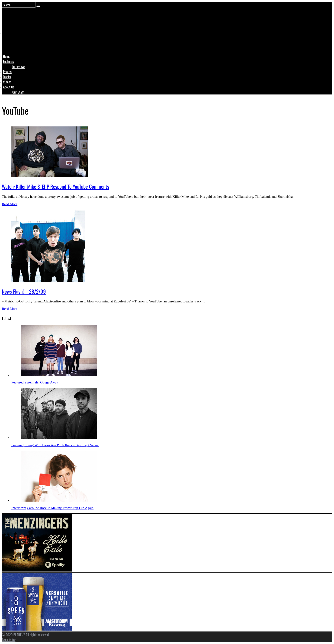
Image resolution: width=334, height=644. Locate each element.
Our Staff (18, 92)
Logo (15, 42)
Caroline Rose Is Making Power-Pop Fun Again (60, 508)
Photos (7, 72)
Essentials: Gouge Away (41, 382)
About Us (9, 87)
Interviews (19, 66)
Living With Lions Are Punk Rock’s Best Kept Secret (62, 445)
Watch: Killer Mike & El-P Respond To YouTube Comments (55, 186)
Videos (7, 82)
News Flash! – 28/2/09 (24, 291)
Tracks (7, 77)
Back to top (9, 640)
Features (8, 61)
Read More (10, 204)
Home (7, 56)
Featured (17, 382)
